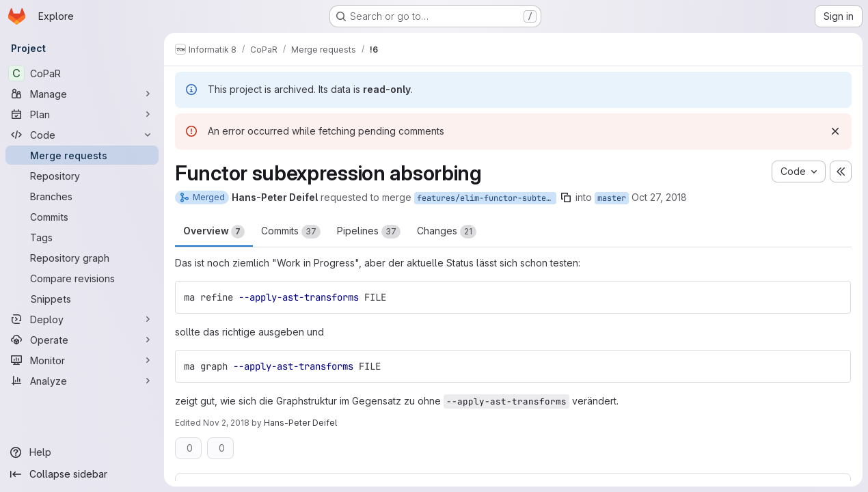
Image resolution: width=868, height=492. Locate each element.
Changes (447, 232)
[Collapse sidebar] (82, 474)
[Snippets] (82, 299)
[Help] (82, 452)
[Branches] (82, 196)
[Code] (82, 135)
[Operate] (82, 340)
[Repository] (82, 176)
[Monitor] (82, 360)
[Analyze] (82, 381)
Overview (214, 232)
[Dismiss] (835, 131)
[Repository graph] (82, 258)
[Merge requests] (82, 155)
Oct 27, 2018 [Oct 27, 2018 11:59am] (659, 197)
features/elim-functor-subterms (487, 198)
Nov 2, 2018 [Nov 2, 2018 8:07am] (226, 423)
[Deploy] (82, 319)
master (612, 198)
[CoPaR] (82, 73)
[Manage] (82, 94)
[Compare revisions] (82, 278)
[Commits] (82, 217)
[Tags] (82, 237)
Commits (291, 232)
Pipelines (369, 232)
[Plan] (82, 114)
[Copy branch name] (566, 197)
